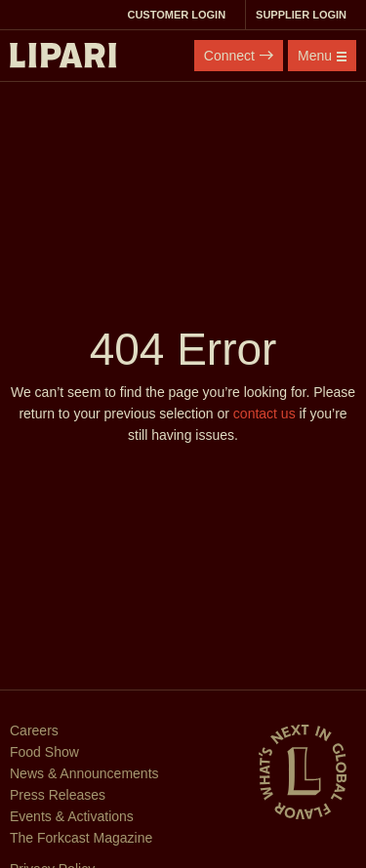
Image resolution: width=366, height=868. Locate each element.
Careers (34, 730)
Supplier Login (306, 15)
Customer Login (181, 15)
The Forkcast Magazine (81, 838)
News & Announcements (84, 773)
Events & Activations (72, 816)
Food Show (44, 752)
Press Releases (58, 795)
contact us (264, 414)
